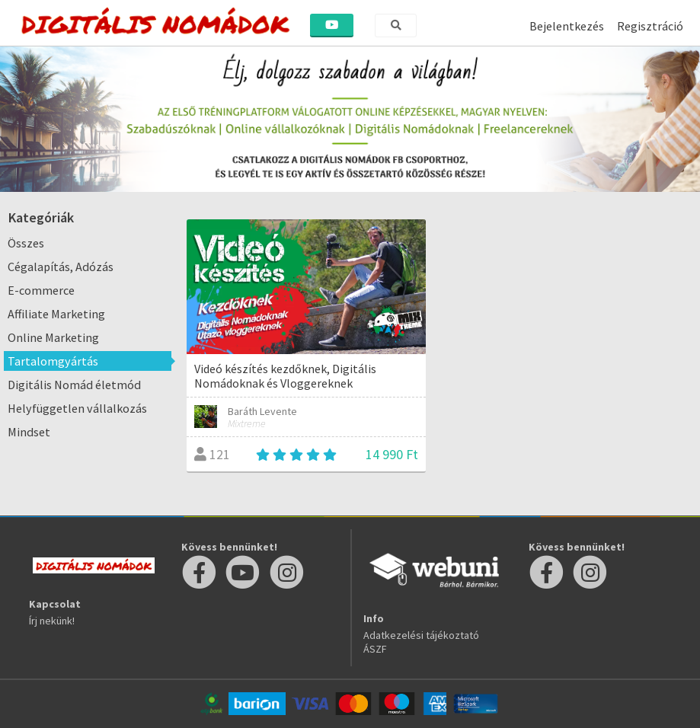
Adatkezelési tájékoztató (421, 635)
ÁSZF (375, 649)
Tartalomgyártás (53, 361)
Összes (26, 243)
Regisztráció (650, 26)
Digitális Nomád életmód (74, 385)
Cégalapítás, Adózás (61, 267)
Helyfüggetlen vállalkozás (77, 408)
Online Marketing (53, 337)
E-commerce (41, 290)
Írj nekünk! (52, 621)
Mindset (29, 432)
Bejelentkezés (567, 26)
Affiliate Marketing (56, 314)
